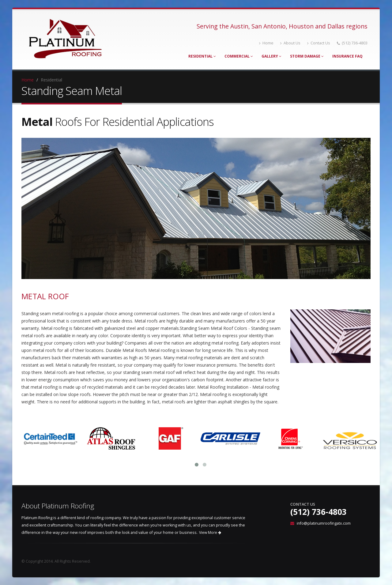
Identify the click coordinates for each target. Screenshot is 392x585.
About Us (290, 43)
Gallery (271, 56)
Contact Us (319, 43)
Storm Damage (307, 56)
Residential (202, 56)
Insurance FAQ (347, 56)
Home (266, 43)
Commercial (239, 56)
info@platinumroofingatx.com (324, 523)
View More (210, 532)
